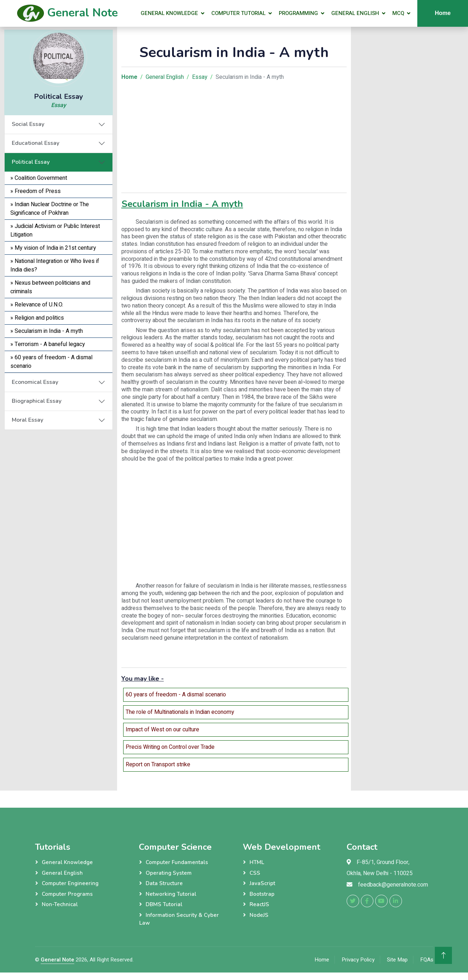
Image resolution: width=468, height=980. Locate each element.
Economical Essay (35, 382)
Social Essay (28, 124)
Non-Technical (60, 904)
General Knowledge (169, 13)
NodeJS (259, 915)
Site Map (397, 960)
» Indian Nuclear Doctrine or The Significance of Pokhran (50, 209)
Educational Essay (36, 143)
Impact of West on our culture (162, 730)
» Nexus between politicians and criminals (50, 287)
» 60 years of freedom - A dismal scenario (51, 362)
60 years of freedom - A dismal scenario (176, 695)
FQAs (427, 960)
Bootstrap (262, 894)
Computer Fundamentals (177, 862)
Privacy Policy (358, 960)
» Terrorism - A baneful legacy (48, 344)
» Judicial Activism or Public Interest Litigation (55, 230)
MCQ (398, 13)
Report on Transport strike (158, 765)
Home (322, 960)
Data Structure (164, 883)
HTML (257, 862)
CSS (255, 873)
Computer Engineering (70, 883)
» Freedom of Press (36, 191)
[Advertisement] (59, 537)
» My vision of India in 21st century (53, 248)
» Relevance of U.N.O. (37, 305)
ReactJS (259, 904)
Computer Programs (67, 894)
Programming (298, 13)
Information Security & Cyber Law (179, 919)
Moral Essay (27, 420)
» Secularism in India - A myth (47, 331)
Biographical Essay (37, 401)
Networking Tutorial (171, 894)
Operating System (169, 873)
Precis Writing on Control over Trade (170, 747)
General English (355, 13)
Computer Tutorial (238, 13)
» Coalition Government (39, 178)
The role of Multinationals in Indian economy (180, 712)
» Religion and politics (37, 318)
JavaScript (262, 883)
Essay (59, 105)
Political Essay (31, 162)
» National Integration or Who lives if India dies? (55, 265)
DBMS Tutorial (164, 904)
